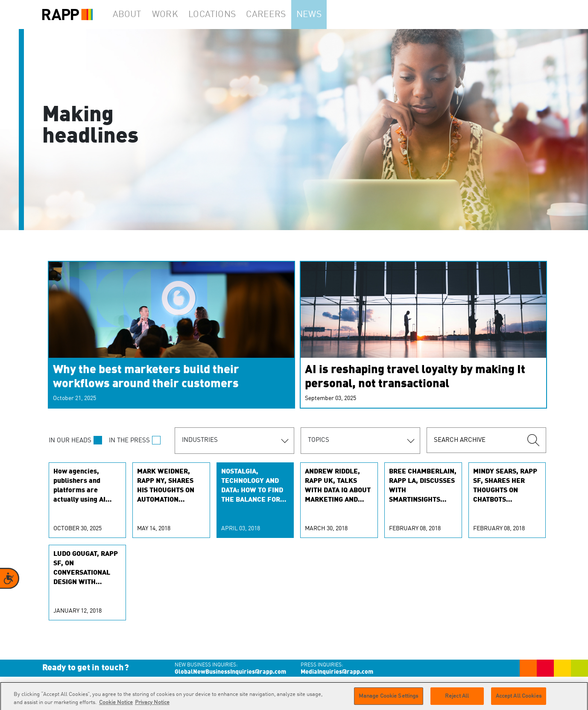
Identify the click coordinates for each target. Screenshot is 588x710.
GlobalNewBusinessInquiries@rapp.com (230, 672)
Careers (278, 15)
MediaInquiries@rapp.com (337, 672)
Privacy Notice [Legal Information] (152, 706)
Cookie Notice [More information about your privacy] (116, 706)
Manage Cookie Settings (389, 700)
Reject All (457, 700)
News (325, 15)
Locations (224, 15)
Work (174, 15)
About (130, 15)
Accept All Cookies (519, 700)
